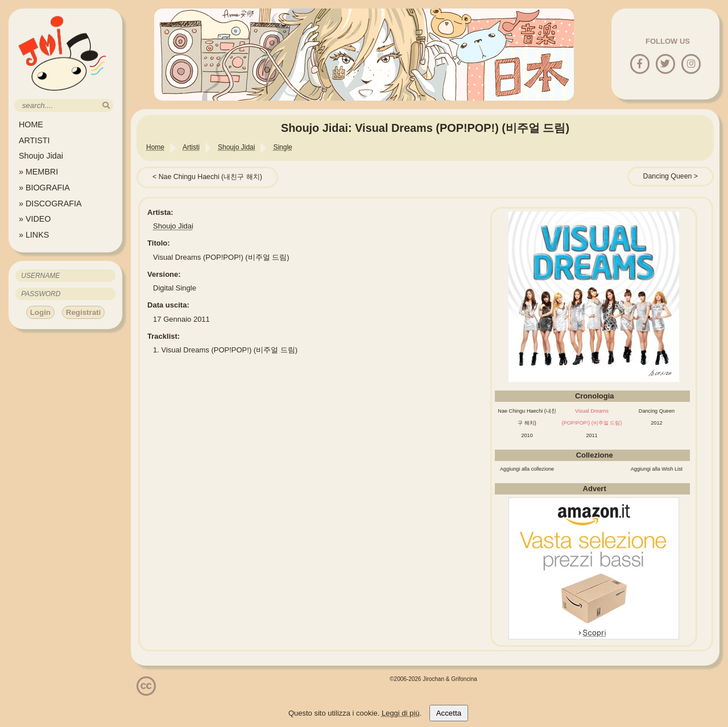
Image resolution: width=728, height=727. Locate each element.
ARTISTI (34, 140)
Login (40, 312)
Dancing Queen (668, 176)
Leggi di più (401, 713)
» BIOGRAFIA (44, 188)
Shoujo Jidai (41, 156)
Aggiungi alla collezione (527, 469)
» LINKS (34, 235)
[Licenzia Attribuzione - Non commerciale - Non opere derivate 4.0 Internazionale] (146, 691)
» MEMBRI (38, 172)
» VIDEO (35, 219)
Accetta (449, 713)
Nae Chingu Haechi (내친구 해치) (210, 177)
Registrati (83, 312)
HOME (31, 124)
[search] (106, 105)
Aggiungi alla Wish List (657, 469)
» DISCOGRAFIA (50, 203)
